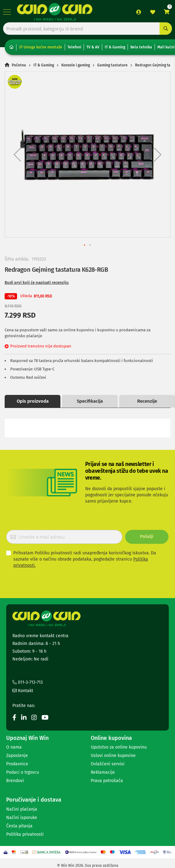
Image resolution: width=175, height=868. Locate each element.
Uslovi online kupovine (113, 756)
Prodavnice (17, 764)
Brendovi (15, 781)
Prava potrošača (107, 781)
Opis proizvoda (33, 401)
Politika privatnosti (25, 834)
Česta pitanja (19, 826)
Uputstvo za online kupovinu (119, 747)
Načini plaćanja (22, 809)
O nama (14, 747)
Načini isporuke (22, 818)
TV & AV (93, 47)
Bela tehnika (141, 47)
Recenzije (147, 401)
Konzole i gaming (76, 65)
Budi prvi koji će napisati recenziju (37, 282)
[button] (17, 154)
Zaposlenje (17, 756)
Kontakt (23, 691)
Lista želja (153, 12)
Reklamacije (103, 772)
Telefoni (74, 47)
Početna (19, 65)
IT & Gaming (115, 47)
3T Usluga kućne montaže (41, 47)
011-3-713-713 (28, 682)
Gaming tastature (112, 65)
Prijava (139, 12)
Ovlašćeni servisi (108, 764)
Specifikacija (90, 401)
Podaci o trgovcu (23, 772)
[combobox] (87, 29)
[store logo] (55, 12)
